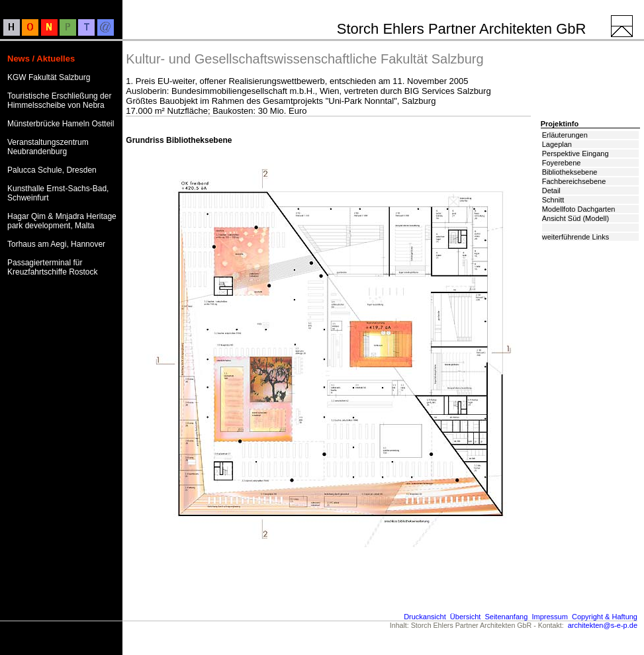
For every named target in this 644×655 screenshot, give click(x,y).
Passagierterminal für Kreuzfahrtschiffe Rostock (53, 267)
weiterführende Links (576, 237)
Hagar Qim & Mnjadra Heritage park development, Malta (62, 221)
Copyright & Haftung (605, 617)
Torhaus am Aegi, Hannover (56, 244)
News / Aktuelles (41, 59)
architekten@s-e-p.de (603, 625)
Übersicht (465, 617)
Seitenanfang (506, 617)
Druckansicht (425, 617)
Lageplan (557, 144)
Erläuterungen (565, 135)
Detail (551, 191)
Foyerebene (562, 163)
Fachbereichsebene (574, 181)
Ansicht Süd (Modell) (576, 218)
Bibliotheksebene (570, 172)
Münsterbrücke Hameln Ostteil (61, 124)
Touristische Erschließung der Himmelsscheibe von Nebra (59, 101)
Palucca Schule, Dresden (52, 170)
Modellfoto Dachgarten (579, 209)
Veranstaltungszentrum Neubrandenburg (48, 147)
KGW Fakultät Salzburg (49, 77)
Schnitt (553, 200)
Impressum (549, 617)
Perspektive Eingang (575, 153)
